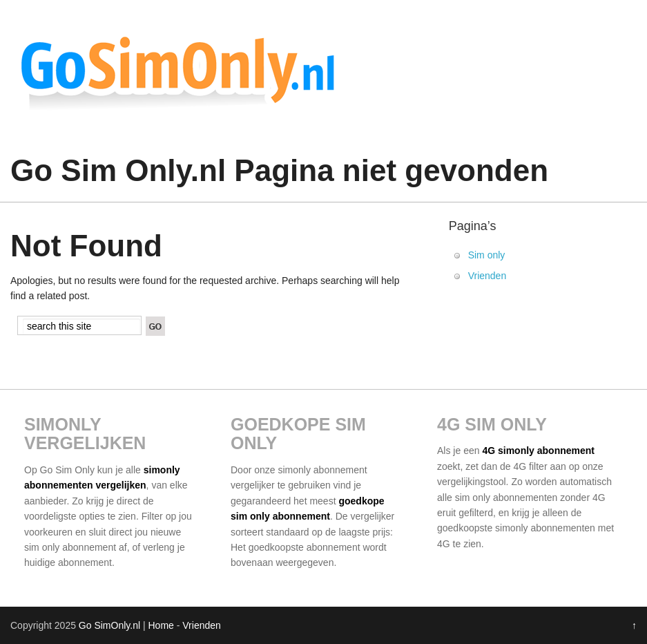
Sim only (487, 255)
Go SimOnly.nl (109, 625)
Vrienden (487, 276)
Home (161, 625)
